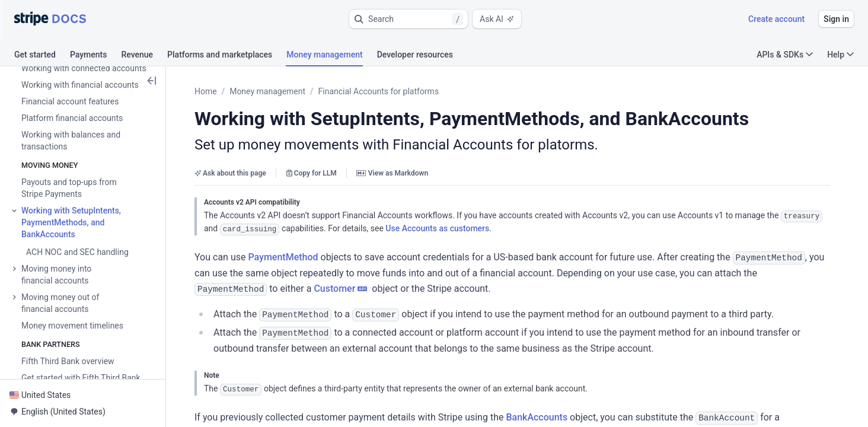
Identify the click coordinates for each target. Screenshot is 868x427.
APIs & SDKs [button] (785, 55)
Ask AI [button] (497, 19)
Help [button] (840, 55)
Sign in (836, 19)
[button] (409, 19)
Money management (267, 91)
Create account (776, 19)
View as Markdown (392, 173)
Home (206, 91)
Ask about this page (230, 173)
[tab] (42, 56)
